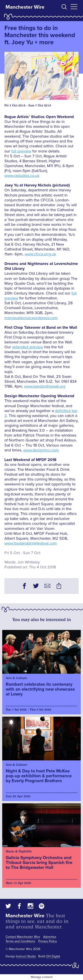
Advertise (50, 937)
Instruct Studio (26, 956)
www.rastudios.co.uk (22, 176)
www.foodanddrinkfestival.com (31, 543)
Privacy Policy (48, 941)
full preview (21, 151)
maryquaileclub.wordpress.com (31, 318)
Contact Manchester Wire (23, 937)
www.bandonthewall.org (45, 386)
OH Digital (53, 956)
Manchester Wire (25, 7)
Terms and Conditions (20, 941)
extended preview (28, 347)
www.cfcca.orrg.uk (40, 254)
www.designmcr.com (41, 450)
